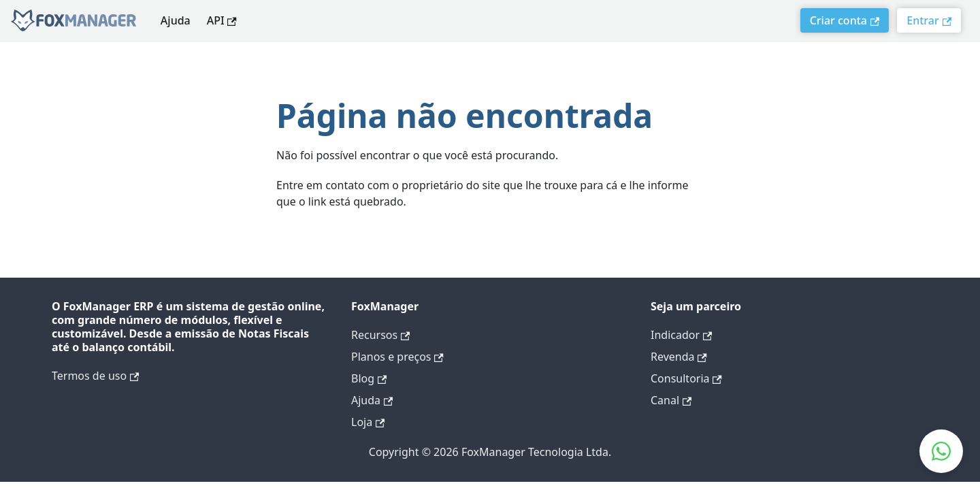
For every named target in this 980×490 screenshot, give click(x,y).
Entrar (929, 20)
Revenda (679, 357)
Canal (671, 400)
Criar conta (845, 20)
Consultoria (686, 378)
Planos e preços (397, 357)
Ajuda (176, 20)
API (222, 20)
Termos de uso (95, 376)
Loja (368, 422)
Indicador (681, 335)
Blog (369, 378)
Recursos (380, 335)
